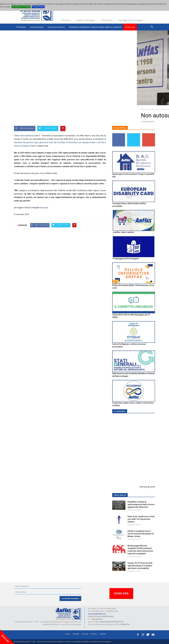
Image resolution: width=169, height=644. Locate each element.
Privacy (94, 634)
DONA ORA (121, 593)
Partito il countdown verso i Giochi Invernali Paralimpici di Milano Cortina (141, 534)
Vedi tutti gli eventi (147, 487)
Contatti (76, 634)
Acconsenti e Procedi (21, 7)
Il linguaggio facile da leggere (126, 259)
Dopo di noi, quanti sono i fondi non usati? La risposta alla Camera (141, 519)
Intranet (103, 634)
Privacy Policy (38, 7)
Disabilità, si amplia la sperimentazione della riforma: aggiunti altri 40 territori (141, 504)
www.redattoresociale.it (30, 136)
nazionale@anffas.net (97, 614)
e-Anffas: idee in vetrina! (123, 232)
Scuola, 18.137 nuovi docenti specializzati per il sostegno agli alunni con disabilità (140, 566)
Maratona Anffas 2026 (137, 431)
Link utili (85, 634)
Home (68, 634)
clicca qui (44, 208)
